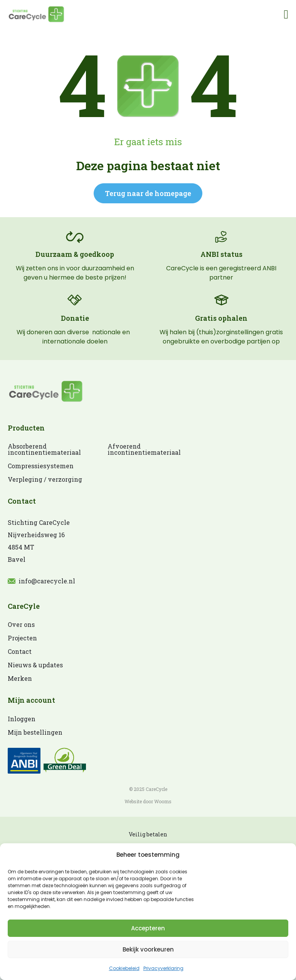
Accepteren (148, 928)
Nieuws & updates (35, 665)
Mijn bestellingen (35, 732)
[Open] (286, 14)
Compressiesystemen (41, 466)
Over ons (21, 625)
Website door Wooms (148, 801)
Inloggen (22, 719)
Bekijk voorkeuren (148, 949)
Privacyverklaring (163, 968)
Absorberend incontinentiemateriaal (42, 449)
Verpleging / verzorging (45, 479)
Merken (20, 678)
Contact (20, 652)
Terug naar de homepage (148, 193)
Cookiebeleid (124, 968)
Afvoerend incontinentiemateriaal (142, 449)
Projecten (22, 638)
